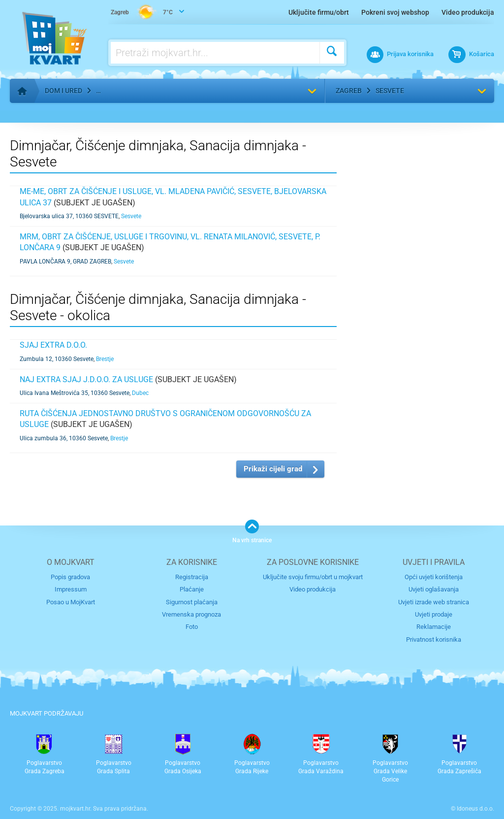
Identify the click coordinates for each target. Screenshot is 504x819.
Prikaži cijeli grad (273, 469)
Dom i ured (63, 91)
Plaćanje (192, 589)
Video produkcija (468, 12)
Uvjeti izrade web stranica (434, 602)
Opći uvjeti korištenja (434, 577)
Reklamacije (434, 627)
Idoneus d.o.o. (475, 809)
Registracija (192, 577)
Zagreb (349, 91)
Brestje (105, 359)
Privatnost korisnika (434, 639)
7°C (142, 13)
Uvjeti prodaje (434, 614)
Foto (192, 627)
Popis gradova (70, 577)
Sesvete (390, 91)
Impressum (71, 589)
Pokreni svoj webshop (395, 12)
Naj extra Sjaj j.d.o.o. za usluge (86, 379)
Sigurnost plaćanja (192, 602)
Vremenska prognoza (191, 614)
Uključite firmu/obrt (319, 12)
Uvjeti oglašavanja (434, 589)
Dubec (140, 393)
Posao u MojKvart (71, 602)
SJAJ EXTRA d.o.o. (53, 345)
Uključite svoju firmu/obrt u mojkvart (313, 577)
